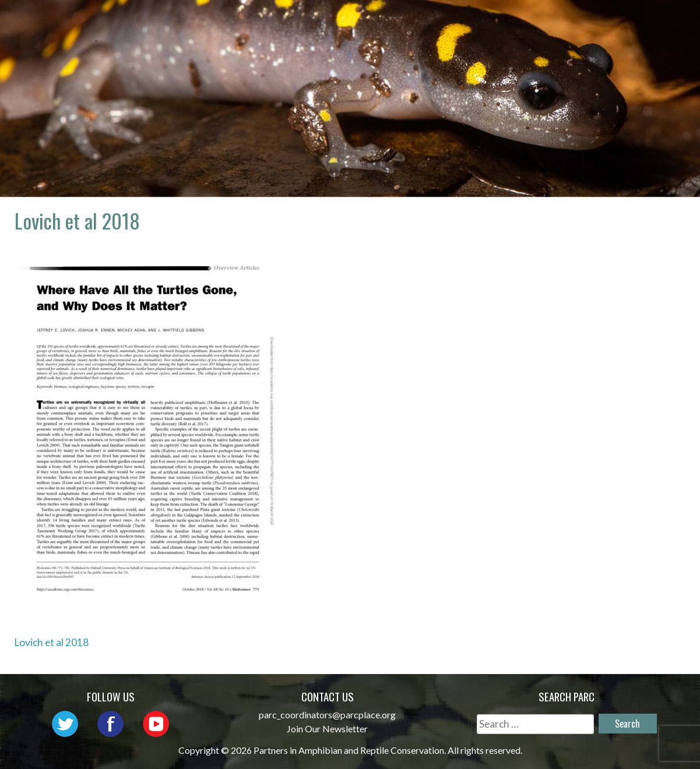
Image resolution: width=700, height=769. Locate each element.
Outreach (490, 21)
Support (643, 38)
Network (416, 21)
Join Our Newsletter (327, 729)
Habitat (644, 21)
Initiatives (570, 21)
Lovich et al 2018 (52, 642)
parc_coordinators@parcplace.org (327, 715)
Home (270, 21)
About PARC (338, 21)
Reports (576, 38)
